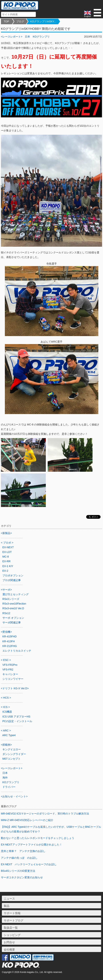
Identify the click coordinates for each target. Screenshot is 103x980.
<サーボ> (6, 590)
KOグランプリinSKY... (43, 21)
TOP (6, 21)
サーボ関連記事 (12, 622)
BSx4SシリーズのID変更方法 (18, 871)
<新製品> (6, 533)
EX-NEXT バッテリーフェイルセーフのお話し (29, 864)
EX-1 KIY (8, 566)
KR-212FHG (10, 646)
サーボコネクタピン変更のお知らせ (22, 877)
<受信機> (6, 632)
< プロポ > (7, 543)
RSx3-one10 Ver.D (13, 608)
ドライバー (9, 787)
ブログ (20, 21)
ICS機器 (7, 712)
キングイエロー (12, 749)
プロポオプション (13, 575)
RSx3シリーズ (11, 599)
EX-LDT (7, 552)
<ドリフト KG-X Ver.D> (15, 688)
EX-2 (5, 571)
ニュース (9, 899)
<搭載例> (6, 745)
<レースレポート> (12, 37)
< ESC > (6, 660)
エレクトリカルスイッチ (17, 651)
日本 (27, 37)
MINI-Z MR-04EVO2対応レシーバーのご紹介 (27, 820)
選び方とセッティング (16, 594)
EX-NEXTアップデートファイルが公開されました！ (31, 845)
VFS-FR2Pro (10, 665)
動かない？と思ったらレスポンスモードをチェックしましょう (38, 838)
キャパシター (10, 674)
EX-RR (7, 561)
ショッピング (12, 935)
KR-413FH (9, 641)
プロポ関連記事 (12, 580)
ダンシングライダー (14, 754)
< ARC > (6, 731)
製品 (7, 906)
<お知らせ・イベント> (14, 796)
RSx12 (6, 613)
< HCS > (6, 698)
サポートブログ (14, 920)
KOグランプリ (41, 37)
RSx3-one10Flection (14, 604)
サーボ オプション (13, 618)
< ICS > (5, 707)
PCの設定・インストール (17, 721)
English (87, 14)
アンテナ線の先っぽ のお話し (19, 858)
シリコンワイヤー (13, 679)
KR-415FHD (10, 636)
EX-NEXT (8, 547)
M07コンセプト (11, 759)
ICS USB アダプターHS (16, 717)
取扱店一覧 (11, 928)
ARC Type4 (9, 735)
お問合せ (9, 942)
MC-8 (6, 557)
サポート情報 (12, 913)
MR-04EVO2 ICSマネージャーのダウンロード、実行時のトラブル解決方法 (45, 814)
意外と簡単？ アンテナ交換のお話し (23, 851)
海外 (5, 778)
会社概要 (9, 949)
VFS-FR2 (8, 670)
